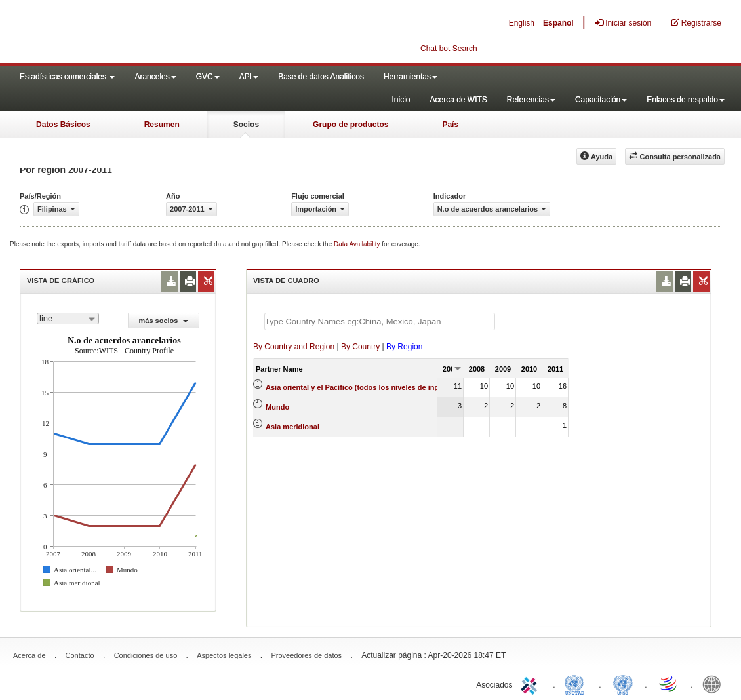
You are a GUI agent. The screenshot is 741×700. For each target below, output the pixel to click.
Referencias (531, 100)
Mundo (277, 407)
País (450, 125)
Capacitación (601, 100)
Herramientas (411, 77)
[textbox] (380, 321)
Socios (246, 125)
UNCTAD (577, 684)
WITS (131, 33)
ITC (531, 684)
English (522, 23)
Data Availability (358, 244)
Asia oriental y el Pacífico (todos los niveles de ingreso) (361, 387)
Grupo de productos (350, 125)
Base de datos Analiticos (321, 77)
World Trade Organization (669, 684)
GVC (208, 77)
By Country (360, 347)
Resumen (162, 125)
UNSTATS (623, 684)
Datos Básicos (63, 125)
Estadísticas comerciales (67, 77)
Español (558, 23)
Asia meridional (292, 427)
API (249, 77)
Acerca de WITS (458, 100)
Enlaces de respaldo (686, 100)
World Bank (715, 684)
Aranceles (155, 77)
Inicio (401, 100)
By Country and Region (294, 347)
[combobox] (68, 319)
